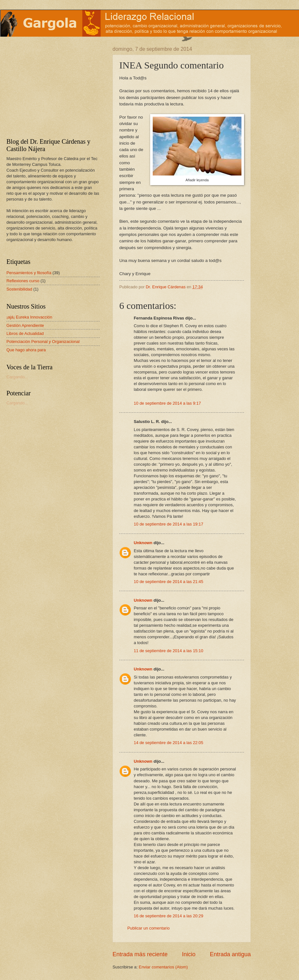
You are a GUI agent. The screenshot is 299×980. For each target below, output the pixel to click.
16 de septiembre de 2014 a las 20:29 (168, 916)
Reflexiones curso (23, 281)
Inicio (189, 954)
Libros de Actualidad (25, 333)
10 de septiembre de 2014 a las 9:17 (167, 403)
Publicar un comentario (149, 928)
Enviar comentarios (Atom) (163, 967)
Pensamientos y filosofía (29, 273)
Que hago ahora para (26, 350)
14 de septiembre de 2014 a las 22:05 (168, 743)
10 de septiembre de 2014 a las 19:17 (168, 524)
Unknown (143, 543)
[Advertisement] (47, 86)
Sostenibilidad (19, 289)
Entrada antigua (230, 954)
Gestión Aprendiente (25, 325)
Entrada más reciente (140, 954)
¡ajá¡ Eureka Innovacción (29, 317)
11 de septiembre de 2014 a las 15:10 (168, 651)
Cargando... (17, 377)
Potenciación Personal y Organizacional (43, 342)
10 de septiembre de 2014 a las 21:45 (168, 582)
